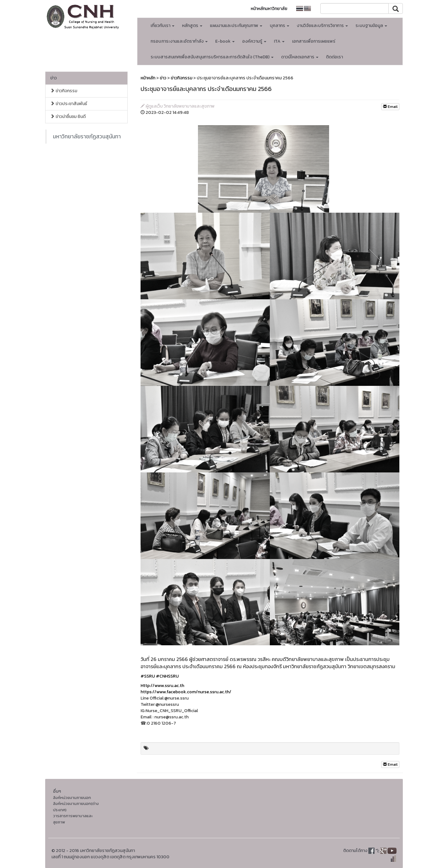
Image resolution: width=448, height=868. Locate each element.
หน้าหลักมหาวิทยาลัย (269, 9)
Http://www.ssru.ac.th (162, 686)
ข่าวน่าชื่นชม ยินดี (68, 117)
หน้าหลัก (148, 78)
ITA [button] (279, 41)
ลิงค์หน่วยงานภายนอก (72, 798)
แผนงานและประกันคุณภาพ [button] (236, 26)
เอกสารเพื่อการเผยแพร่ (314, 41)
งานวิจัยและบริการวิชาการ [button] (322, 26)
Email (390, 107)
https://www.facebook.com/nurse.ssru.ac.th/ (186, 692)
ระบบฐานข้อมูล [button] (371, 26)
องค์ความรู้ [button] (254, 41)
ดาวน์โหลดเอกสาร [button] (300, 57)
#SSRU (148, 676)
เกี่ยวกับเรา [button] (163, 26)
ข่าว (53, 78)
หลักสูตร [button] (192, 26)
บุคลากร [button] (280, 26)
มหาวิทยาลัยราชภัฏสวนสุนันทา (87, 136)
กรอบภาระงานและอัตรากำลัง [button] (179, 41)
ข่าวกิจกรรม (64, 91)
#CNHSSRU (167, 676)
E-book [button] (225, 41)
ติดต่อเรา (334, 57)
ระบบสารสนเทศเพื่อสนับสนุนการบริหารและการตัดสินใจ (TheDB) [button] (212, 57)
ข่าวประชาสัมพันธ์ (69, 104)
